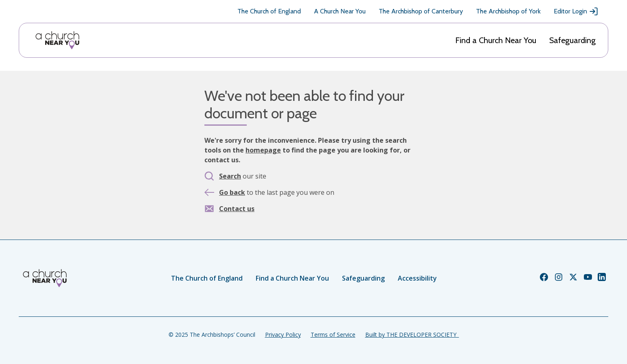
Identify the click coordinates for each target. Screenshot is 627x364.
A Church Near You (340, 11)
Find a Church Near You (496, 40)
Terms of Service (333, 335)
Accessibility (417, 278)
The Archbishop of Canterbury (421, 11)
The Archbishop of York (508, 11)
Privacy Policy (283, 335)
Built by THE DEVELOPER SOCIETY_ (412, 335)
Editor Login (576, 11)
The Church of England (269, 11)
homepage (263, 150)
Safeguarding (572, 40)
